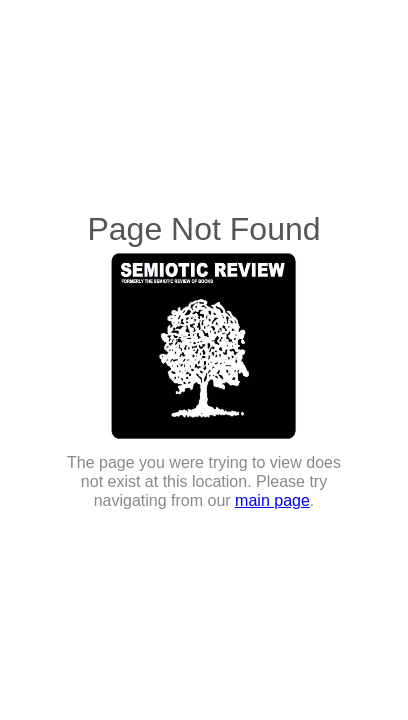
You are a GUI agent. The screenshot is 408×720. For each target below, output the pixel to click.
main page (272, 500)
